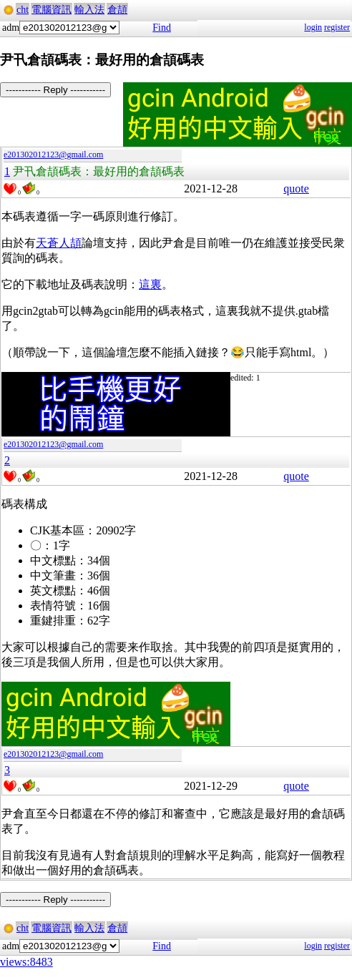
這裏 (150, 284)
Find (162, 28)
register (337, 27)
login (313, 27)
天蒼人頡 (59, 243)
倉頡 (117, 10)
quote (296, 188)
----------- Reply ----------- (55, 90)
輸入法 (89, 10)
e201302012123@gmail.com (53, 155)
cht (23, 10)
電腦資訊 (52, 10)
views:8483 (26, 962)
